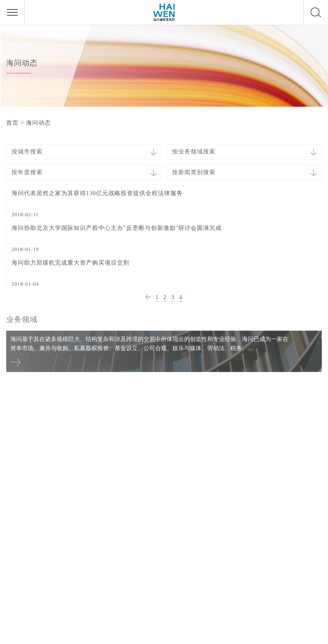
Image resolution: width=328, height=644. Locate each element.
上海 (129, 423)
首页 (12, 123)
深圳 (246, 423)
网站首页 (137, 634)
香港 (13, 533)
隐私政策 (191, 634)
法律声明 (164, 634)
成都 (129, 533)
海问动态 (38, 123)
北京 (13, 423)
